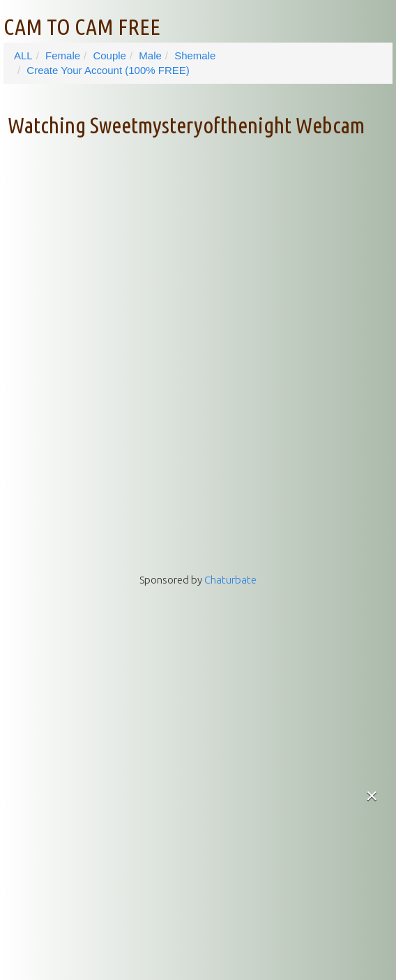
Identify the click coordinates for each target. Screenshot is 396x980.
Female (63, 55)
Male (150, 55)
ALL (23, 55)
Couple (109, 55)
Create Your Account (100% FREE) (108, 70)
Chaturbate (230, 580)
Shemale (195, 55)
